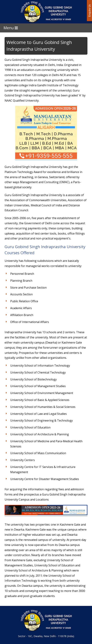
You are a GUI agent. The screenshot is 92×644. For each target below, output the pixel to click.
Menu (11, 28)
